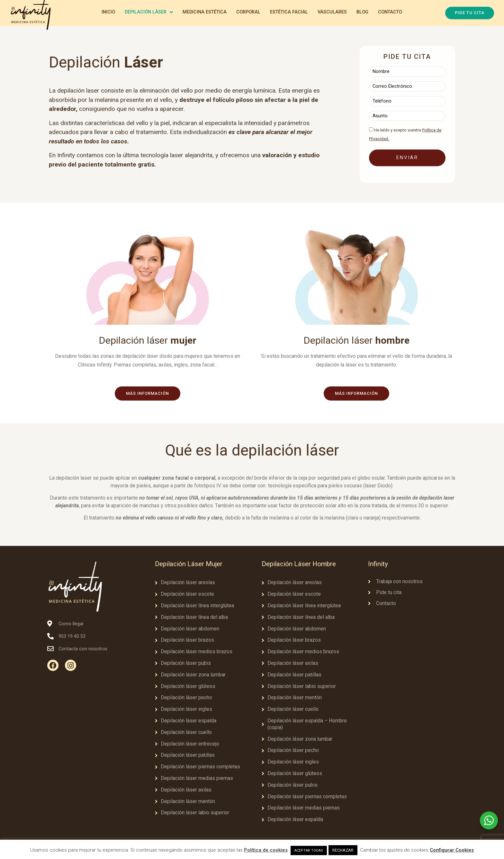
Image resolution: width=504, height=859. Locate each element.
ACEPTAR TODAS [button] (309, 850)
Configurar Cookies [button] (452, 850)
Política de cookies (266, 850)
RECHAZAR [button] (343, 850)
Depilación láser (148, 340)
